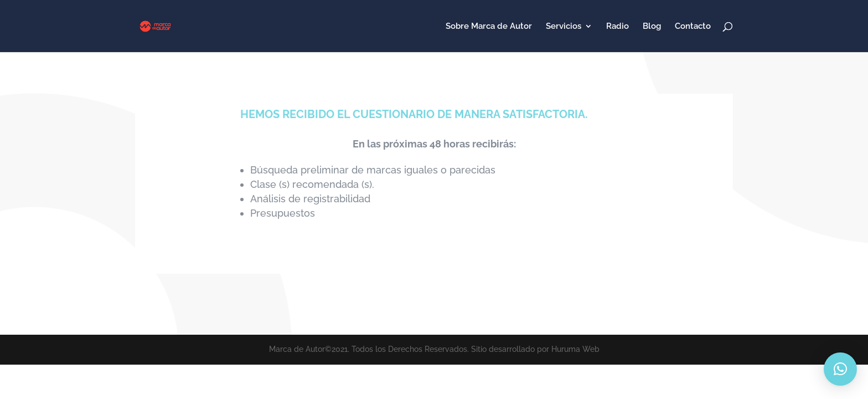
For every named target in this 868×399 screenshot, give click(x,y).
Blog (652, 27)
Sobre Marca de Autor (489, 27)
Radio (618, 27)
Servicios (564, 27)
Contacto (693, 27)
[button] (840, 369)
